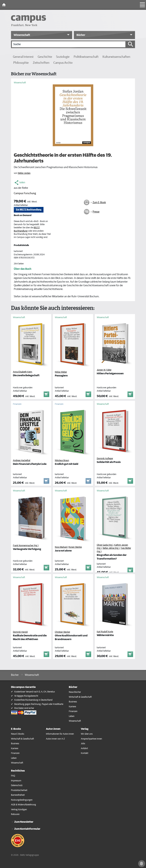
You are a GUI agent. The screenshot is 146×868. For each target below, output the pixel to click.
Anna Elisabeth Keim (23, 372)
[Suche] (69, 44)
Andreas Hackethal (22, 461)
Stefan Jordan (24, 173)
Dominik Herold (20, 632)
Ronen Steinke (75, 547)
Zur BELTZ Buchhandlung (29, 210)
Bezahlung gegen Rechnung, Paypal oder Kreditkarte (39, 704)
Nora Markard (61, 547)
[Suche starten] (131, 44)
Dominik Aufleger (105, 459)
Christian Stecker (62, 632)
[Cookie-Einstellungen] (142, 864)
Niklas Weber (61, 372)
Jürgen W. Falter (104, 370)
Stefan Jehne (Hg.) (111, 548)
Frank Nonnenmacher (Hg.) (26, 546)
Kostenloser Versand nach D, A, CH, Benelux (35, 692)
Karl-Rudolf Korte (105, 632)
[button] (42, 35)
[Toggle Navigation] (143, 5)
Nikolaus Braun (62, 461)
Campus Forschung (25, 193)
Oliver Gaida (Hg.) (105, 545)
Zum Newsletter (24, 822)
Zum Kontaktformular (27, 829)
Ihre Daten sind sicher (24, 708)
